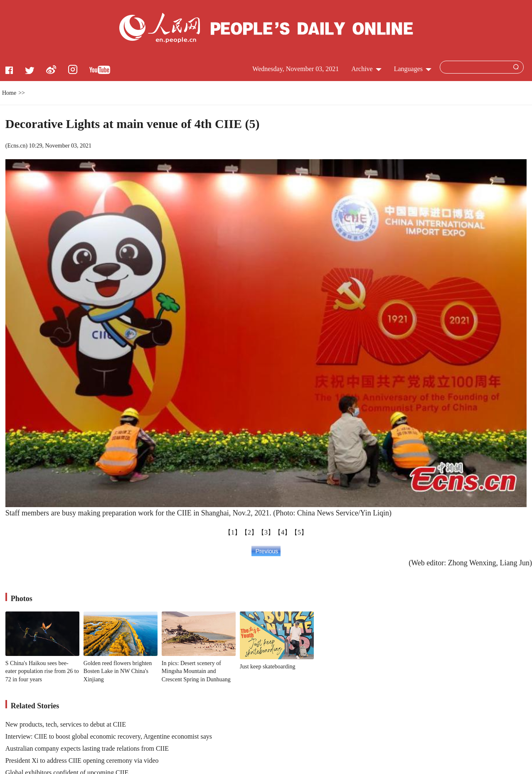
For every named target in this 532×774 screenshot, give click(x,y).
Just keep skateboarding (268, 667)
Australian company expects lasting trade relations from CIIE (87, 748)
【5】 (299, 532)
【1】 (233, 532)
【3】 (266, 532)
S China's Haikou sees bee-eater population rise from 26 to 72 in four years (42, 671)
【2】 (249, 532)
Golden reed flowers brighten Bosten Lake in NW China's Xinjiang (118, 671)
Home (9, 93)
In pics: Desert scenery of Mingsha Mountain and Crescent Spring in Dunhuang (196, 671)
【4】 (283, 532)
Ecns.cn (16, 146)
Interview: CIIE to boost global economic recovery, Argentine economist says (109, 736)
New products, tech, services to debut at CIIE (66, 724)
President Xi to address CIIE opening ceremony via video (82, 760)
